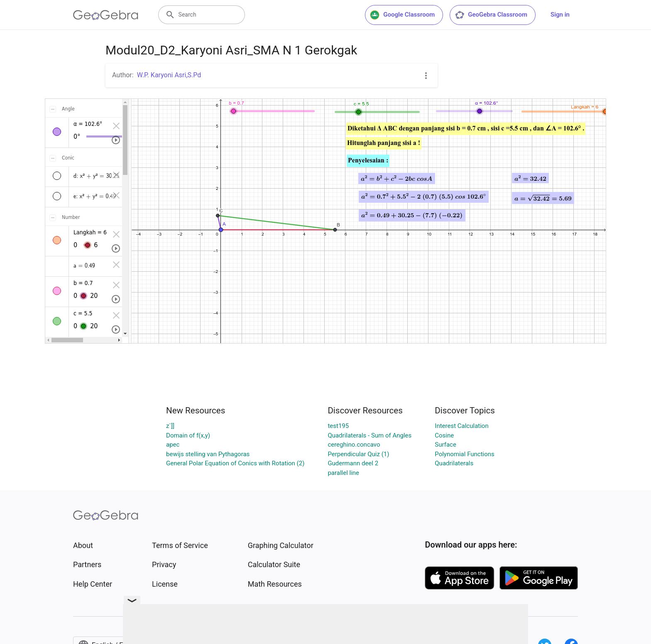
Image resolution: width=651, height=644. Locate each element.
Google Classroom (402, 15)
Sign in (560, 15)
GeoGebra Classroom (491, 15)
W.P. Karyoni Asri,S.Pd (169, 75)
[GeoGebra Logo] (106, 15)
